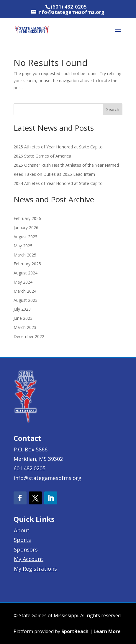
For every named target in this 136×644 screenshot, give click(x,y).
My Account (29, 559)
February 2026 (27, 218)
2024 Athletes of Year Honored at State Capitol (59, 183)
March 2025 (25, 255)
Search (113, 109)
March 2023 (25, 327)
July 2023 (22, 309)
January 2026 (26, 227)
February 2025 (27, 264)
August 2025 (26, 237)
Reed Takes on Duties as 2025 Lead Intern (54, 174)
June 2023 (23, 318)
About (22, 530)
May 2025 (23, 246)
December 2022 (29, 336)
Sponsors (26, 549)
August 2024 (26, 273)
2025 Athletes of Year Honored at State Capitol (59, 147)
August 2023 (26, 300)
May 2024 (23, 282)
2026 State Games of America (42, 156)
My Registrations (35, 569)
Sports (22, 540)
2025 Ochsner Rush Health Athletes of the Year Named (66, 165)
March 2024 (25, 291)
